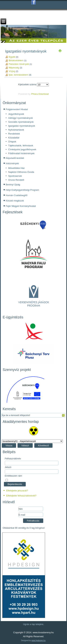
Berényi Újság (13, 185)
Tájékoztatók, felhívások (21, 146)
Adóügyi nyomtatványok (21, 118)
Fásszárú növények (19, 64)
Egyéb (12, 57)
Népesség (14, 68)
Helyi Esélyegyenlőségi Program (22, 190)
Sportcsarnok (15, 176)
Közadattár (14, 138)
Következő (44, 445)
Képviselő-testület (15, 158)
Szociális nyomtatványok (21, 122)
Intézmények (12, 163)
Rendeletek (14, 134)
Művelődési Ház (17, 168)
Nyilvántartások (16, 130)
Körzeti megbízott (15, 201)
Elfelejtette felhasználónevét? (21, 496)
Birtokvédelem (16, 60)
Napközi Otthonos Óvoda (21, 172)
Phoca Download (40, 94)
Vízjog (12, 71)
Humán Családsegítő (17, 195)
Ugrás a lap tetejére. (33, 624)
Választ (25, 445)
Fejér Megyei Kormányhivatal (21, 206)
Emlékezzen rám (13, 476)
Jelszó (8, 467)
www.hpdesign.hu (38, 641)
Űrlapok (12, 142)
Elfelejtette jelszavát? (17, 491)
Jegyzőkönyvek (16, 114)
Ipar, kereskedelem (19, 75)
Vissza (9, 445)
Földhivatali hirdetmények (21, 153)
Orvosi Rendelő (16, 180)
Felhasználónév (13, 459)
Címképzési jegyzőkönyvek (22, 149)
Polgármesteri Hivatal (17, 109)
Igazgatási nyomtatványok (22, 126)
